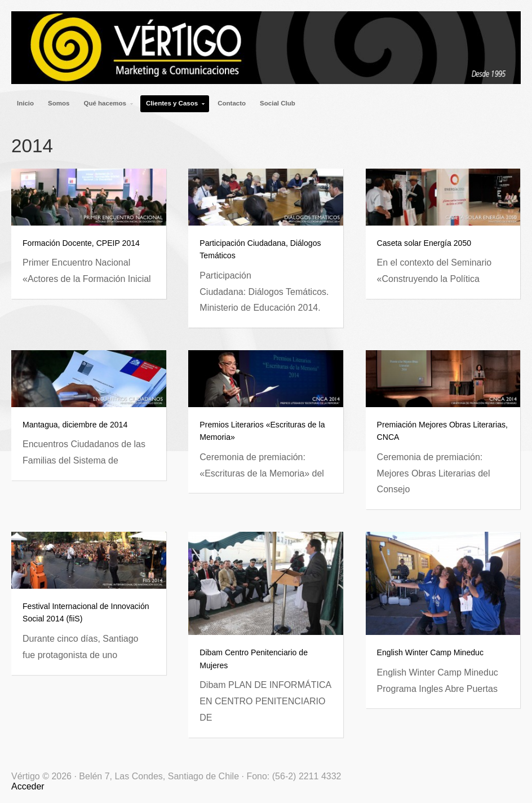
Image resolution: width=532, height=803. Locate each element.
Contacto (232, 103)
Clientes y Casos (173, 106)
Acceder (28, 786)
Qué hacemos (106, 106)
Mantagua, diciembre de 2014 (75, 425)
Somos (59, 103)
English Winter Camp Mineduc (430, 652)
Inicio (25, 103)
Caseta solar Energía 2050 (424, 243)
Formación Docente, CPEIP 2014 (81, 243)
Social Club (278, 103)
